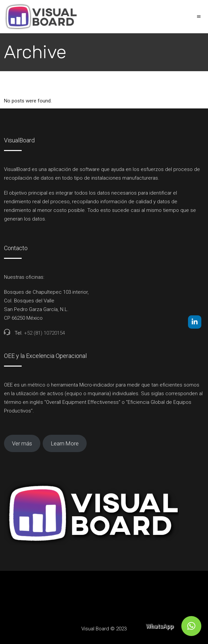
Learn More (65, 443)
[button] (191, 626)
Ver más (22, 443)
